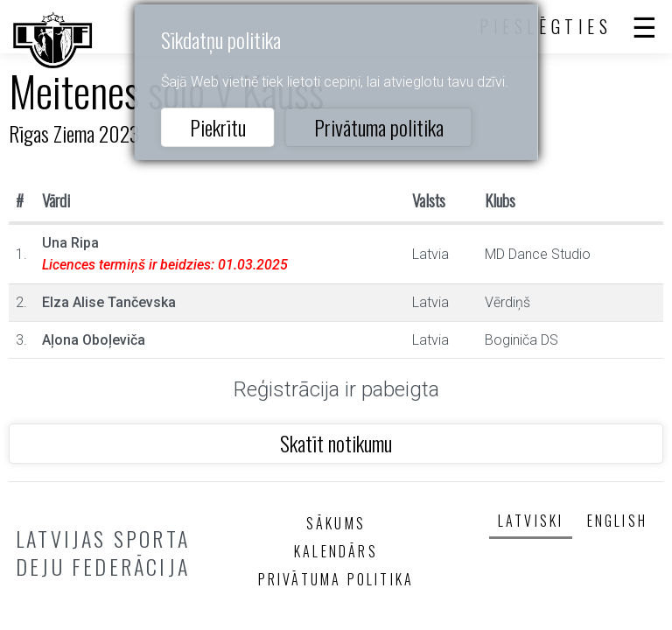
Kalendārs (336, 551)
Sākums (336, 523)
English (617, 521)
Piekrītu (218, 127)
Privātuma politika (379, 127)
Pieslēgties (546, 26)
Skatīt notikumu (336, 443)
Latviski (531, 521)
